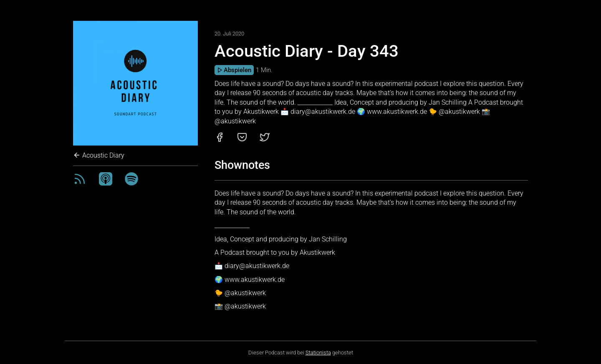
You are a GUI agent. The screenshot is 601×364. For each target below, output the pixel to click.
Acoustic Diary (99, 155)
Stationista (318, 353)
